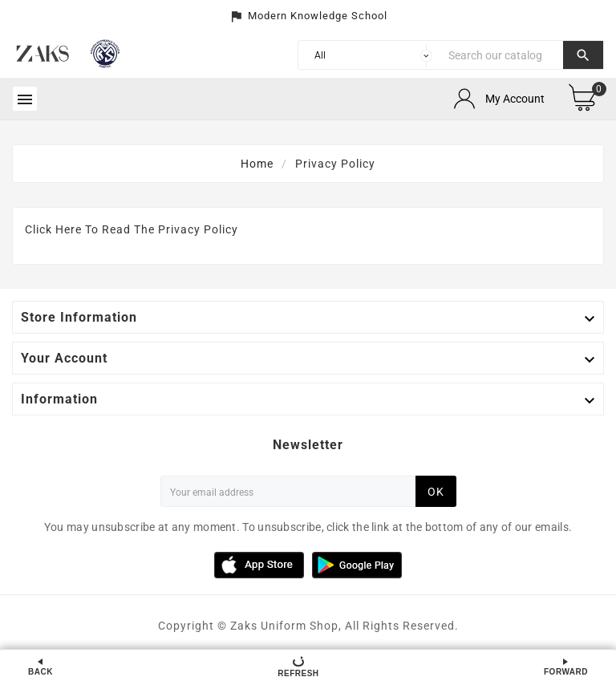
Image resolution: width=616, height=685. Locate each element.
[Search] (502, 55)
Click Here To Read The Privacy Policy (132, 229)
